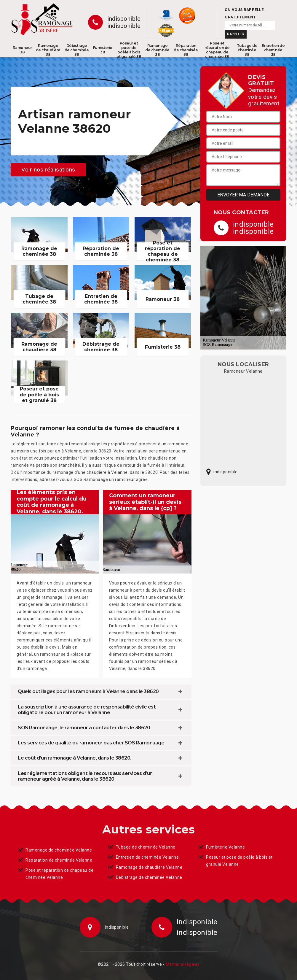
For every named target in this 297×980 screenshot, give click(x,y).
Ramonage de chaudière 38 (48, 50)
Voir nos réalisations (48, 170)
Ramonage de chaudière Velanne (149, 867)
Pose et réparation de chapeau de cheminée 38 (217, 50)
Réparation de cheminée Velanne (59, 860)
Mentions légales (183, 964)
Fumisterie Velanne (225, 847)
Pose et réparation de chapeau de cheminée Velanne (59, 874)
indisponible (124, 19)
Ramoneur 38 (22, 50)
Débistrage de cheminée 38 (77, 50)
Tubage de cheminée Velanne (146, 847)
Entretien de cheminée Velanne (147, 857)
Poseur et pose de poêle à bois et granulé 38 (129, 50)
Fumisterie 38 (103, 50)
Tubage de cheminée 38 (247, 50)
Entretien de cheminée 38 (273, 50)
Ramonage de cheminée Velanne (59, 850)
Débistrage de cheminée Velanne (149, 877)
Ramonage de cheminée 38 (157, 50)
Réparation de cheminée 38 (186, 50)
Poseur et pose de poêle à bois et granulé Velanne (239, 861)
